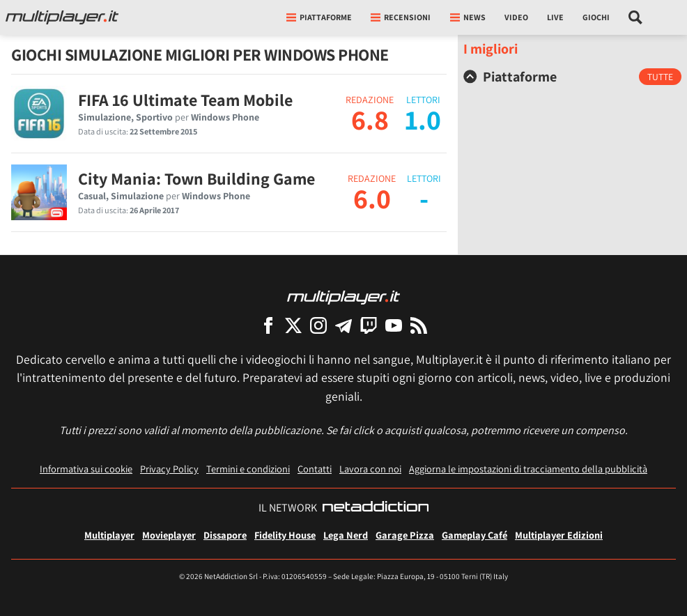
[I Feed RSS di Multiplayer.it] (419, 325)
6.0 (372, 198)
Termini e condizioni (248, 469)
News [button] (468, 17)
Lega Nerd (346, 535)
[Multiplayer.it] (62, 17)
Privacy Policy (169, 469)
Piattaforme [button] (319, 17)
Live (555, 17)
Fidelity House (285, 535)
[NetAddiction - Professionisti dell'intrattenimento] (376, 508)
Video (516, 17)
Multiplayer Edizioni (559, 535)
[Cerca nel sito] (636, 17)
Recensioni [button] (401, 17)
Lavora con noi (370, 469)
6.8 (370, 119)
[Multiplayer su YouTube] (394, 325)
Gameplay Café (474, 535)
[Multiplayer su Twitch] (369, 325)
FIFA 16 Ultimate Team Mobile (185, 100)
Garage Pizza (405, 535)
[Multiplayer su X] (293, 325)
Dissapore (225, 535)
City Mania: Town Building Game (196, 178)
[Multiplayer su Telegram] (343, 325)
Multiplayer (109, 535)
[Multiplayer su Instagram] (318, 325)
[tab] (572, 77)
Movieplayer (169, 535)
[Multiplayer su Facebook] (268, 325)
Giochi (596, 17)
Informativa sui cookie (86, 469)
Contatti (315, 469)
